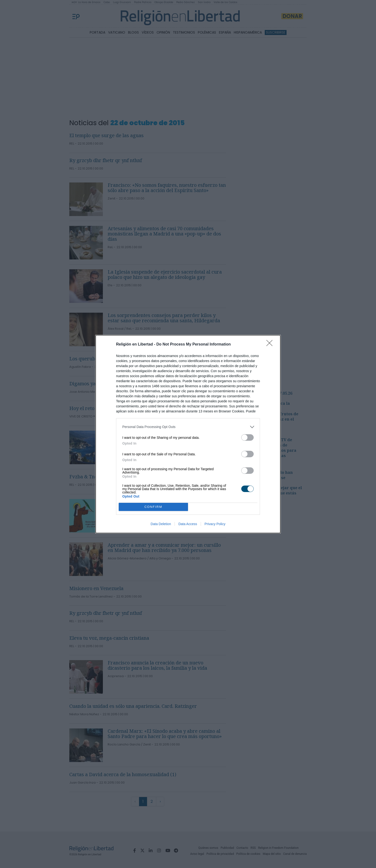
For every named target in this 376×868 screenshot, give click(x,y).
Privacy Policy (215, 524)
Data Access (188, 524)
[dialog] (188, 434)
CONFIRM (153, 507)
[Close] (271, 345)
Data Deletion (161, 524)
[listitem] (188, 427)
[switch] (247, 437)
